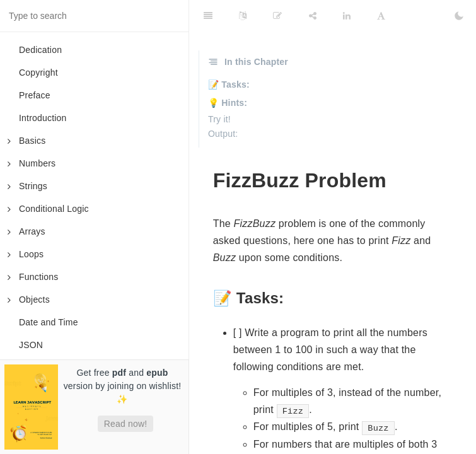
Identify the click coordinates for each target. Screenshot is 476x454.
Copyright (38, 73)
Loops (26, 254)
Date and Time (49, 322)
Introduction (43, 118)
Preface (35, 95)
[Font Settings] (381, 16)
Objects (29, 300)
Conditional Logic (48, 209)
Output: (223, 134)
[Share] (313, 16)
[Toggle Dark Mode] (459, 16)
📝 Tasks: (229, 84)
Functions (33, 277)
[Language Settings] (243, 16)
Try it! (219, 119)
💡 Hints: (228, 103)
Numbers (32, 163)
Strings (27, 186)
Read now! (126, 424)
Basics (26, 141)
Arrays (26, 231)
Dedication (40, 50)
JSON (31, 345)
